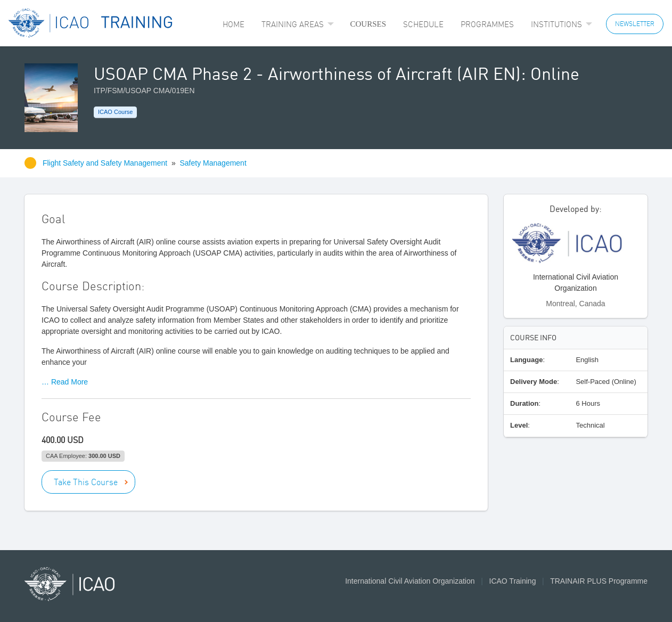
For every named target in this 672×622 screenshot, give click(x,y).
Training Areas (293, 24)
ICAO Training (513, 581)
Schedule (423, 24)
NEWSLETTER (635, 24)
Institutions (556, 24)
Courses (368, 24)
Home (233, 24)
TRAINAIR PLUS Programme (599, 581)
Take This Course (86, 482)
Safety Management (213, 163)
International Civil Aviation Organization (410, 581)
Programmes (487, 24)
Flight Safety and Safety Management (106, 163)
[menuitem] (233, 24)
